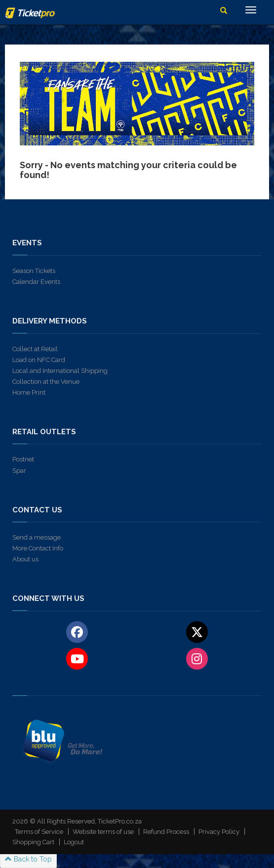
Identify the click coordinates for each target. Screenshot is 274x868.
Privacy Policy (219, 832)
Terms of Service (39, 832)
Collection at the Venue (46, 382)
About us (25, 559)
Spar (19, 471)
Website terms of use (103, 832)
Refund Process (166, 832)
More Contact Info (38, 548)
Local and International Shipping (60, 371)
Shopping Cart (33, 842)
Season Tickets (34, 271)
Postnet (23, 459)
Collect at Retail (35, 349)
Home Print (29, 392)
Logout (74, 842)
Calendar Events (36, 282)
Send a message (37, 537)
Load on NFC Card (39, 360)
